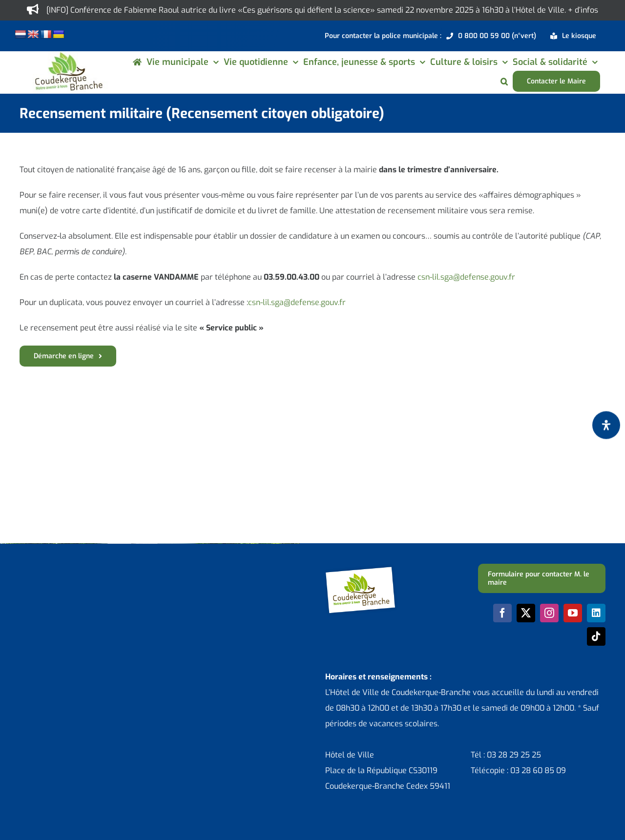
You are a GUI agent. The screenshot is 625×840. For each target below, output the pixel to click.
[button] (504, 81)
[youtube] (573, 613)
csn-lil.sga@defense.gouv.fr (466, 277)
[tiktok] (596, 636)
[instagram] (549, 613)
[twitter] (526, 613)
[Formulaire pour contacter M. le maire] (542, 578)
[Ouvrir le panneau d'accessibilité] (606, 425)
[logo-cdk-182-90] (68, 55)
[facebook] (502, 613)
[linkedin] (596, 613)
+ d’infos (583, 10)
